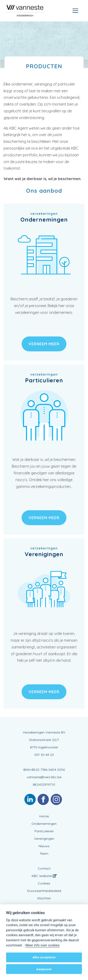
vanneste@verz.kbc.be (44, 777)
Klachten (44, 898)
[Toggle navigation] (75, 11)
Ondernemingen (44, 824)
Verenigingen (44, 839)
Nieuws (44, 846)
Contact (44, 868)
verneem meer (44, 344)
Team (44, 853)
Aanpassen (44, 969)
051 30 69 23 (44, 755)
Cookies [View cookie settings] (44, 883)
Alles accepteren (44, 957)
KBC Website (44, 876)
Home (44, 816)
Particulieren (44, 831)
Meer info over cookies (42, 945)
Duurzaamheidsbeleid (44, 891)
